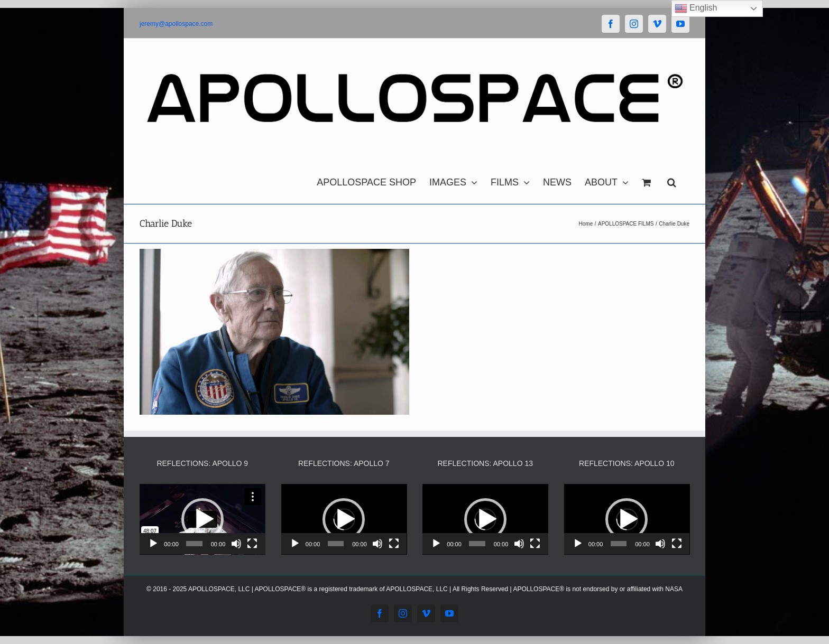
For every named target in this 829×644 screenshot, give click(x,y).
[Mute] (236, 544)
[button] (672, 180)
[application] (202, 519)
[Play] (153, 544)
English (696, 8)
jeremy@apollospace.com (176, 24)
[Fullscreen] (252, 544)
